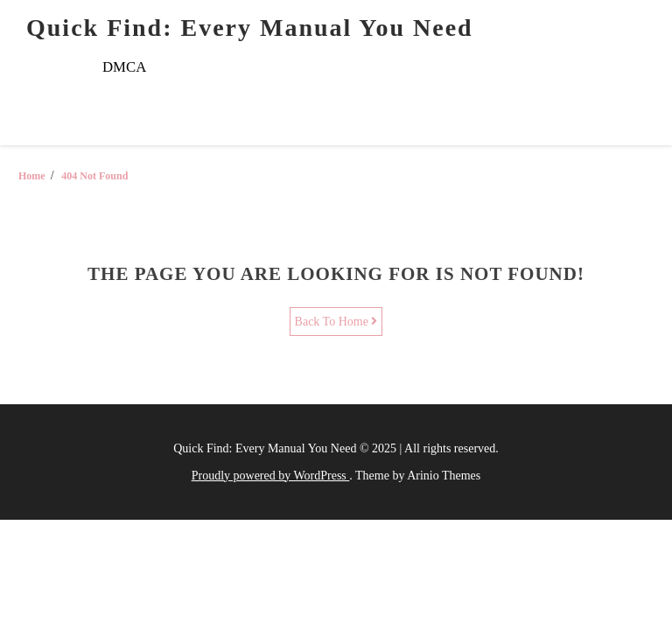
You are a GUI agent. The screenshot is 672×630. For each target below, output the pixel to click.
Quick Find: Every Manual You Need (250, 28)
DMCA (124, 67)
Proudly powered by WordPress (271, 476)
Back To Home (336, 322)
